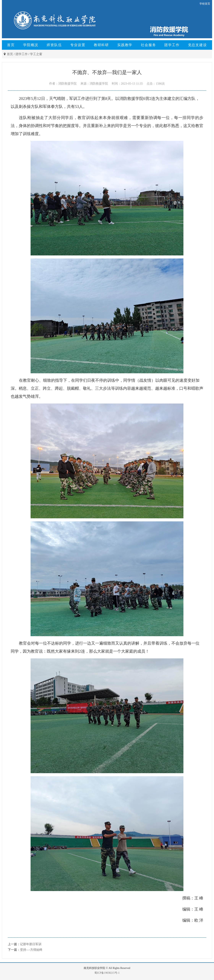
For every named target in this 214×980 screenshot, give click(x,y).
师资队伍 (54, 45)
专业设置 (78, 45)
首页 (11, 45)
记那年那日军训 (31, 944)
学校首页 (205, 4)
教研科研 (101, 45)
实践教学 (125, 45)
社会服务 (148, 45)
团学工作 (172, 45)
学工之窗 (36, 54)
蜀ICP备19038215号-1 (107, 973)
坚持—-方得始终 (31, 950)
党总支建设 (197, 45)
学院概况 (31, 45)
